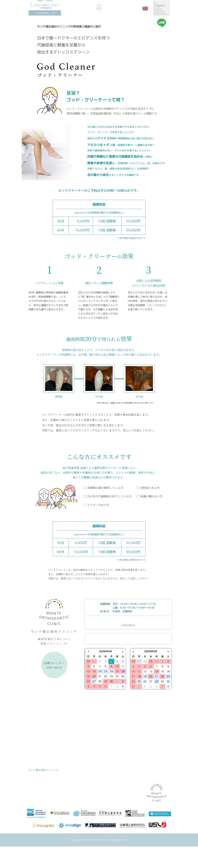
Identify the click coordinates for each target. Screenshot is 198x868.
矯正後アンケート (112, 793)
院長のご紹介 (77, 788)
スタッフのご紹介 (79, 793)
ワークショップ (135, 797)
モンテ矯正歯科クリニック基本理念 (49, 784)
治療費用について (41, 788)
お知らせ (130, 774)
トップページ (38, 774)
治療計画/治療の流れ (42, 802)
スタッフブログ (135, 783)
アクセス (108, 798)
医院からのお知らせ (137, 779)
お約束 (36, 793)
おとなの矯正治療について (83, 779)
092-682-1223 (128, 620)
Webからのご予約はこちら (131, 636)
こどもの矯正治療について (83, 774)
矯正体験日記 (134, 788)
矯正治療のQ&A (111, 788)
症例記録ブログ (135, 793)
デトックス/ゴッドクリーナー (84, 798)
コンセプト (38, 779)
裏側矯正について (112, 779)
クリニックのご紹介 (80, 784)
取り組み (37, 798)
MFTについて (110, 774)
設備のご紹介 (110, 784)
